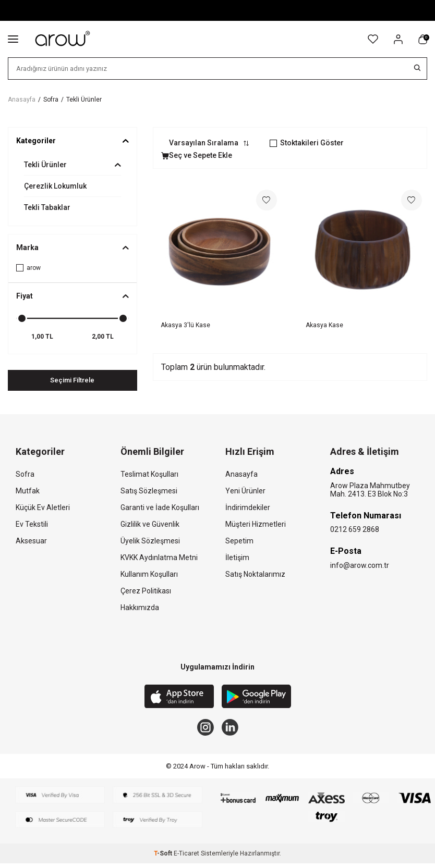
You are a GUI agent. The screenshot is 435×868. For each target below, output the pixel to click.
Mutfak (28, 491)
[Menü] (13, 39)
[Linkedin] (232, 730)
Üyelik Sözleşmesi (150, 541)
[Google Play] (256, 698)
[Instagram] (203, 730)
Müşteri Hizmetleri (256, 525)
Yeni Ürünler (245, 491)
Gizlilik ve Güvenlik (150, 525)
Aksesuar (31, 541)
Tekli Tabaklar (47, 207)
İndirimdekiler (248, 508)
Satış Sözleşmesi (149, 491)
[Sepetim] (423, 39)
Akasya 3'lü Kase (185, 325)
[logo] (63, 39)
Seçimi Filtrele (72, 380)
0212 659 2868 (355, 530)
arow (28, 268)
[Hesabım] (398, 39)
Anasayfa (22, 100)
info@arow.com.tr (360, 566)
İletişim (237, 558)
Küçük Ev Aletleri (43, 508)
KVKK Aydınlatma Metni (159, 558)
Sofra (51, 100)
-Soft (164, 858)
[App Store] (179, 698)
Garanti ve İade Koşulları (160, 508)
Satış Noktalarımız (255, 575)
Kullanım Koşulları (149, 575)
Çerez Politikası (146, 591)
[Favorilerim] (373, 39)
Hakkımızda (140, 608)
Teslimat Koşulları (149, 475)
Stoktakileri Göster (307, 143)
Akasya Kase (324, 325)
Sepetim (239, 541)
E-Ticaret (186, 858)
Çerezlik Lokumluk (55, 186)
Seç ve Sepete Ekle (197, 155)
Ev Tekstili (32, 525)
